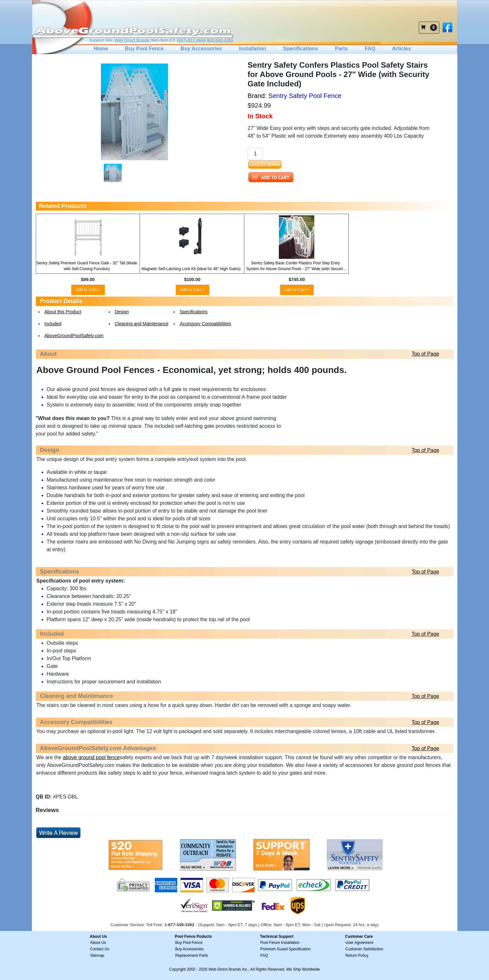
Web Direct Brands (132, 40)
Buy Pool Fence (141, 49)
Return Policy (357, 955)
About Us (98, 943)
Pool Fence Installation (280, 943)
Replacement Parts (192, 955)
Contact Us (100, 949)
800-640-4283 (220, 40)
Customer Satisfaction (364, 949)
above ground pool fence (91, 757)
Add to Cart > (88, 290)
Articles (398, 49)
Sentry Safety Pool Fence (305, 96)
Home (98, 49)
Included (53, 324)
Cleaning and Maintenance (142, 324)
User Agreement (360, 943)
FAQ (367, 49)
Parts (338, 49)
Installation (249, 49)
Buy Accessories (198, 49)
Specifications (297, 49)
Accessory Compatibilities (205, 324)
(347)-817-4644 (191, 40)
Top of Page (425, 354)
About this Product (63, 312)
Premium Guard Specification (286, 949)
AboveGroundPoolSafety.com (74, 336)
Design (122, 312)
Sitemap (97, 955)
